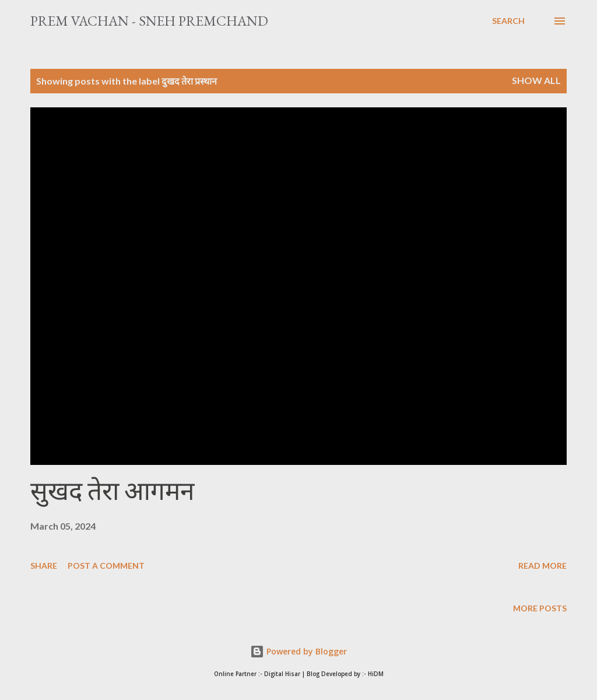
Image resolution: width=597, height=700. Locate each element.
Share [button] (44, 566)
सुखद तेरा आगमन (112, 491)
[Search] (508, 21)
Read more (542, 566)
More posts (540, 608)
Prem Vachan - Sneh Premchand (149, 21)
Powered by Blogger (298, 651)
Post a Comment (106, 566)
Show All (536, 80)
